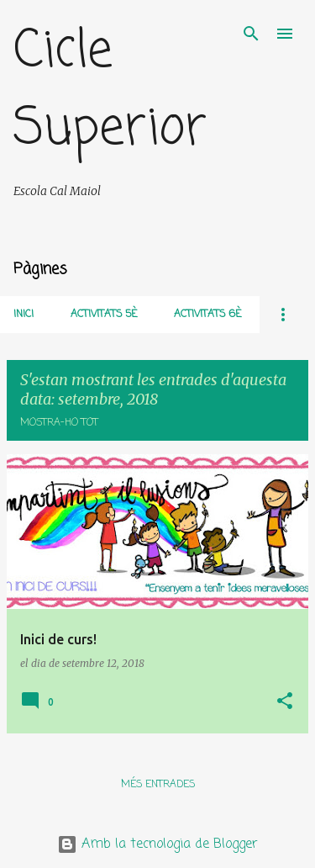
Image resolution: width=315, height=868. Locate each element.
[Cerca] (251, 34)
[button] (285, 702)
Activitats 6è (207, 315)
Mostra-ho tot (59, 423)
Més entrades (158, 785)
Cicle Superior (110, 90)
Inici (24, 315)
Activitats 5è (104, 315)
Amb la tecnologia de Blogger (157, 844)
